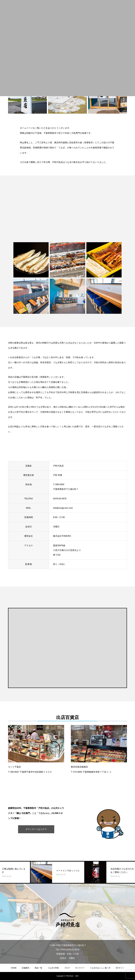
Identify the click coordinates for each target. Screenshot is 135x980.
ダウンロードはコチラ (36, 829)
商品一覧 (38, 968)
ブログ (67, 968)
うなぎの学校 (53, 968)
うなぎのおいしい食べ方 (100, 968)
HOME (14, 968)
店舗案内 (26, 968)
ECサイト (120, 968)
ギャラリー (80, 968)
